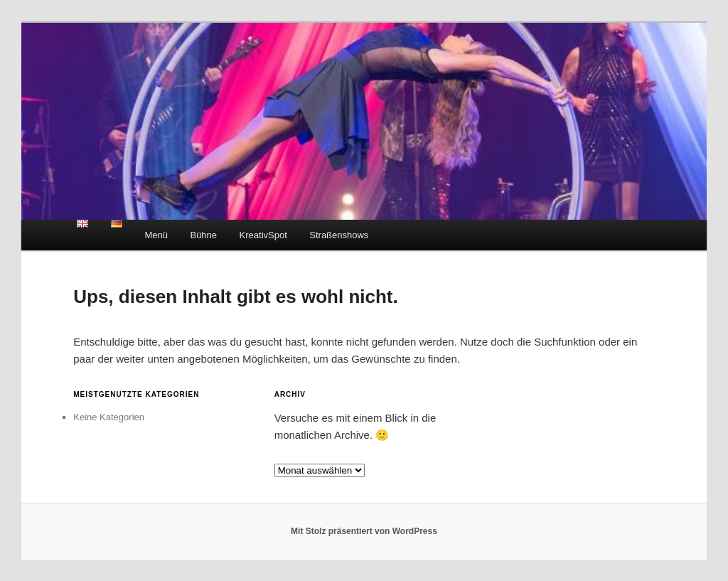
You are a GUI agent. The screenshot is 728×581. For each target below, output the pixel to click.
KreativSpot (263, 235)
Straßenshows (339, 235)
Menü (156, 235)
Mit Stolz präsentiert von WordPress (364, 531)
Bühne (203, 235)
